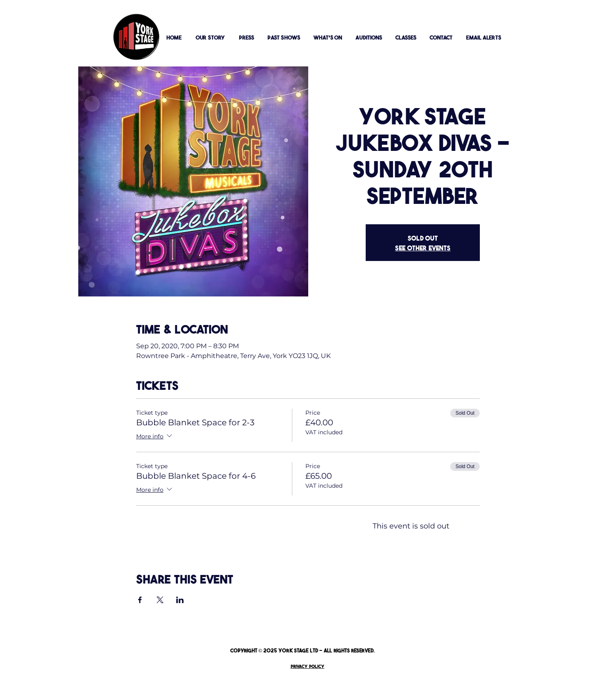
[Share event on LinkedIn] (180, 600)
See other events (423, 248)
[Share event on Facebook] (140, 600)
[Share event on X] (160, 600)
